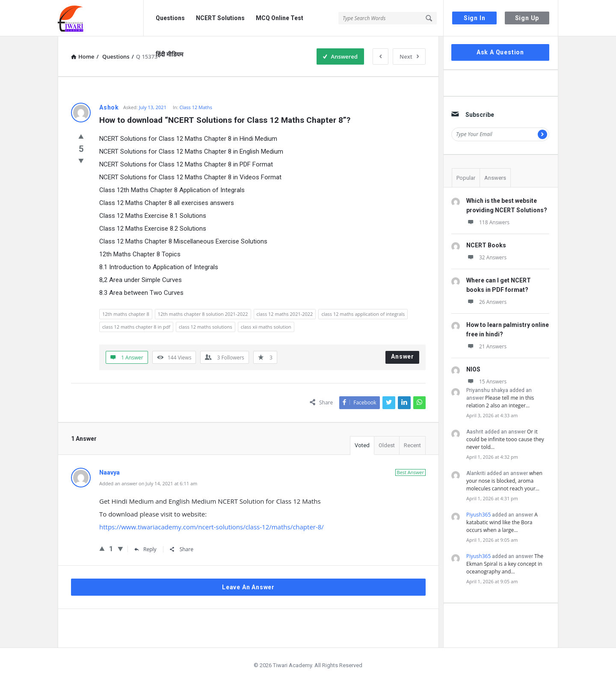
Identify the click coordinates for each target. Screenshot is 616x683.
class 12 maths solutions (206, 327)
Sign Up (527, 18)
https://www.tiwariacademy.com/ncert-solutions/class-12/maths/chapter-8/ (212, 527)
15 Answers (486, 382)
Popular (466, 178)
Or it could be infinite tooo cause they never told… (505, 439)
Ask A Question (500, 52)
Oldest (387, 445)
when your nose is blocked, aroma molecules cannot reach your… (504, 481)
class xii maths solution (266, 327)
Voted (362, 445)
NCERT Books (486, 245)
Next (409, 56)
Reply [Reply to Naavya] (145, 549)
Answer (403, 356)
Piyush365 (478, 515)
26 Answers (486, 302)
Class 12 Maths (196, 107)
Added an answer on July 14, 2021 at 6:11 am (148, 483)
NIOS (473, 369)
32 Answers (486, 257)
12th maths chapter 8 (126, 314)
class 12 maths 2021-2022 (285, 314)
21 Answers (486, 346)
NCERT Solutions (220, 18)
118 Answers (488, 222)
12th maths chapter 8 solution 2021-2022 (203, 314)
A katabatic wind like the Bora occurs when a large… (502, 522)
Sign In (475, 18)
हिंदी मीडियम (169, 54)
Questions (170, 18)
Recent (412, 445)
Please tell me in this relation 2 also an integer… (500, 402)
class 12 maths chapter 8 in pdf (136, 327)
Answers (495, 178)
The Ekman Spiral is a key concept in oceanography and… (505, 564)
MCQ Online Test (280, 18)
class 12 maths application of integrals (363, 314)
